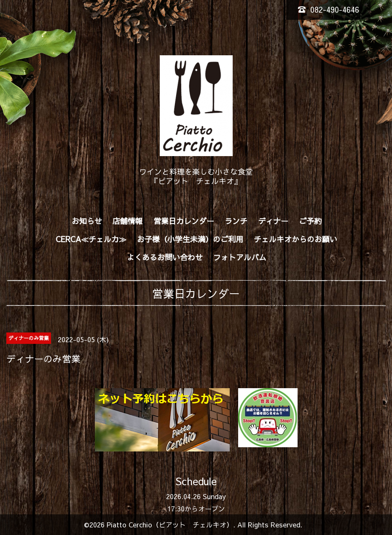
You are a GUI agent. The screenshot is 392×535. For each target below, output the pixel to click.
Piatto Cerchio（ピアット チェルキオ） (170, 524)
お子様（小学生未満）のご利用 (190, 239)
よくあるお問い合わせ (165, 257)
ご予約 (310, 221)
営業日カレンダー (184, 221)
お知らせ (87, 221)
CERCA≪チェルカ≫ (91, 239)
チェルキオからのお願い (295, 239)
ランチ (236, 221)
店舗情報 (128, 221)
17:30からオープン (196, 508)
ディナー (273, 221)
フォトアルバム (240, 257)
